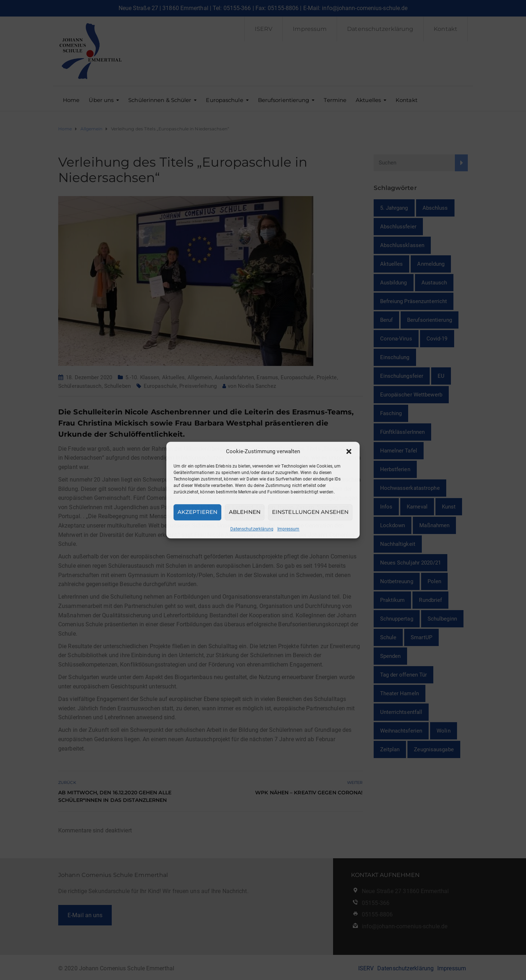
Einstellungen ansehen (310, 512)
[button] (349, 451)
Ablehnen (245, 512)
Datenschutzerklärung (252, 529)
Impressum (289, 529)
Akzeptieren (197, 512)
